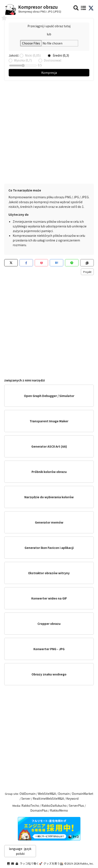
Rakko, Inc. (87, 863)
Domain (64, 794)
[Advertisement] (49, 130)
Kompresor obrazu (38, 7)
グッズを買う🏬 (53, 863)
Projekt (87, 272)
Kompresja (49, 73)
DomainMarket (83, 794)
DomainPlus (39, 810)
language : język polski (20, 851)
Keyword (72, 798)
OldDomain (28, 794)
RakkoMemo (59, 810)
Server (26, 798)
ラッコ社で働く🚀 (31, 863)
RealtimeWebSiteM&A (48, 798)
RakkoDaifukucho (54, 805)
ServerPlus (77, 805)
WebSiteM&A (47, 794)
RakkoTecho (30, 805)
